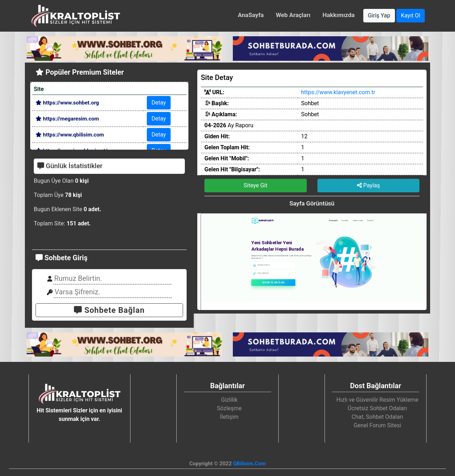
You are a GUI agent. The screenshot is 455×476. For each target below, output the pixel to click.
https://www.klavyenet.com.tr (338, 92)
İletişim (229, 417)
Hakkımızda (338, 15)
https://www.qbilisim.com (70, 135)
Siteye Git (255, 185)
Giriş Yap (379, 15)
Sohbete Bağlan (109, 310)
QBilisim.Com (249, 464)
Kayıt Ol (411, 15)
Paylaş (368, 185)
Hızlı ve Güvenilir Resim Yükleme (377, 400)
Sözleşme (229, 408)
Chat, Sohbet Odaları (377, 417)
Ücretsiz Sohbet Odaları (377, 408)
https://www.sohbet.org (67, 103)
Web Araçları (293, 15)
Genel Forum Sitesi (378, 425)
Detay (159, 103)
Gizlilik (229, 400)
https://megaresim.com (67, 119)
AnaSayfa (251, 15)
